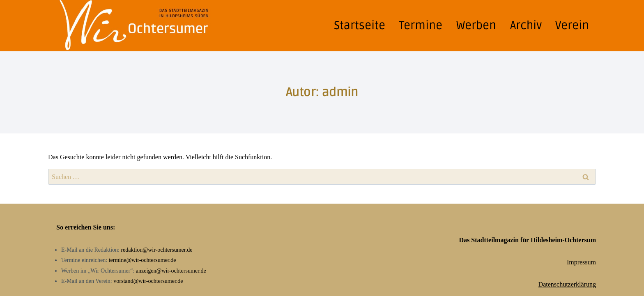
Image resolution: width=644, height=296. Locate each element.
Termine (421, 25)
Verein (572, 25)
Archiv (526, 25)
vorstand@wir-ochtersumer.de (148, 281)
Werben (476, 25)
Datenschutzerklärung (567, 284)
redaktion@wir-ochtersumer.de (156, 250)
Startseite (360, 25)
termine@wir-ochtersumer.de (143, 260)
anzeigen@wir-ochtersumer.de (171, 271)
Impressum (581, 262)
